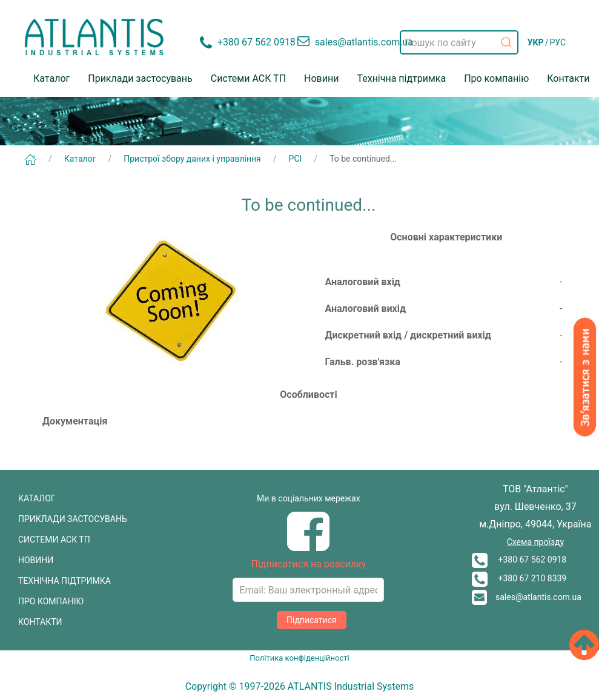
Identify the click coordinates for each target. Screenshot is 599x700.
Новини (321, 78)
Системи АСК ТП (248, 78)
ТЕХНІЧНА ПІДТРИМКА (65, 581)
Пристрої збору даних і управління (192, 159)
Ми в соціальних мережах (309, 498)
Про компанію (496, 78)
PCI (296, 159)
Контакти (568, 78)
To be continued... (363, 159)
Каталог (51, 78)
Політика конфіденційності (299, 658)
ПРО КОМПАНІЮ (51, 601)
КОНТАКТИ (40, 622)
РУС (558, 42)
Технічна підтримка (401, 78)
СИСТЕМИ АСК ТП (54, 540)
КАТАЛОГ (37, 498)
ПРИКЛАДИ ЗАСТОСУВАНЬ (73, 519)
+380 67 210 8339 (519, 578)
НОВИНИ (36, 560)
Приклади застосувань (140, 78)
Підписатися (312, 620)
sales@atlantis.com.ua (527, 597)
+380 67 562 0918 (519, 560)
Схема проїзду (535, 542)
